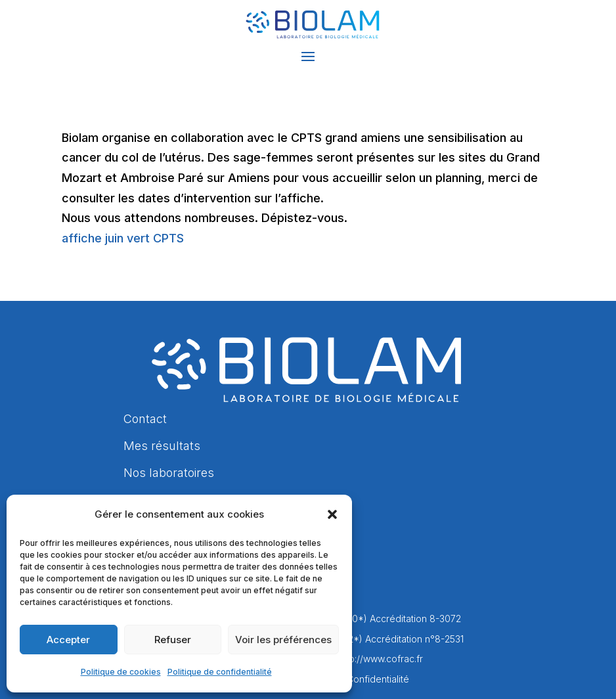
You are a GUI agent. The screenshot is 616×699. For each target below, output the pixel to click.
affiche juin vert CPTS (123, 238)
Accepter (68, 640)
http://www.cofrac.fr (381, 659)
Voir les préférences (283, 640)
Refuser (173, 640)
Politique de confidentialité (220, 672)
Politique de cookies (121, 672)
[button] (332, 514)
